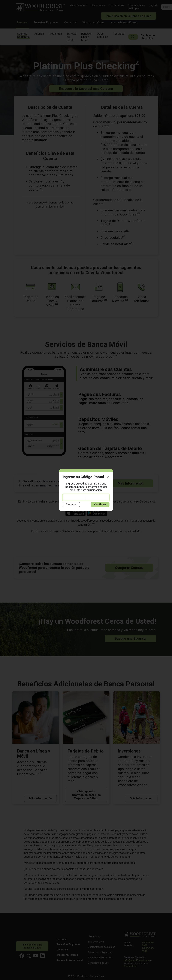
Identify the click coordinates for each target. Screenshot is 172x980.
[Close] (108, 477)
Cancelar (71, 504)
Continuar (100, 504)
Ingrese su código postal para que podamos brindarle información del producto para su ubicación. (86, 491)
